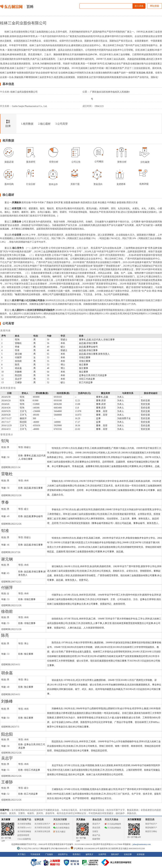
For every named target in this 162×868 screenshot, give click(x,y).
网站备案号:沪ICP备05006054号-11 (55, 849)
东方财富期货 (134, 820)
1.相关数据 (27, 124)
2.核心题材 (44, 124)
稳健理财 (96, 839)
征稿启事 (128, 854)
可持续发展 (35, 854)
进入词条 (139, 6)
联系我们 (77, 854)
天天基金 (81, 820)
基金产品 (96, 835)
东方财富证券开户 (42, 824)
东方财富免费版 (24, 824)
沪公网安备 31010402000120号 (85, 849)
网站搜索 (155, 6)
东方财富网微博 (61, 824)
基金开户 (96, 824)
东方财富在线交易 (42, 828)
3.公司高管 (62, 124)
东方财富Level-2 (24, 828)
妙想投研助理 (23, 835)
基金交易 (96, 828)
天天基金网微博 (113, 824)
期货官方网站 (151, 831)
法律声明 (102, 854)
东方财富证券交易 (42, 831)
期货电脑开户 (151, 828)
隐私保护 (115, 854)
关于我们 (22, 854)
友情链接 (141, 854)
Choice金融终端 (24, 839)
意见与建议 (59, 832)
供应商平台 (63, 854)
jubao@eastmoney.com (142, 844)
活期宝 (95, 831)
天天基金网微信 (113, 828)
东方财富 (6, 820)
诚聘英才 (89, 854)
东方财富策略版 (24, 831)
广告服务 (49, 854)
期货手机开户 (151, 824)
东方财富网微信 (61, 828)
